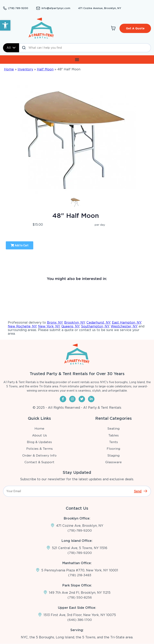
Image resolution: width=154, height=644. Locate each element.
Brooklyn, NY (74, 323)
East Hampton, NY (127, 323)
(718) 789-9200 (18, 8)
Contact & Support (40, 462)
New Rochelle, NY (22, 326)
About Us (40, 435)
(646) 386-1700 (80, 620)
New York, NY (49, 326)
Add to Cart (19, 245)
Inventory (25, 69)
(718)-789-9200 (80, 530)
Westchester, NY (124, 326)
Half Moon (45, 69)
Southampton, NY (95, 326)
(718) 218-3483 (80, 575)
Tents (113, 442)
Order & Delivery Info (40, 455)
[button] (5, 25)
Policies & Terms (40, 449)
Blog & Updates (40, 442)
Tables (113, 435)
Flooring (114, 449)
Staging (114, 455)
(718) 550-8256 (80, 597)
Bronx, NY (55, 323)
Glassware (113, 462)
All (11, 47)
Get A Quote (135, 28)
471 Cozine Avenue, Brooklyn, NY (96, 8)
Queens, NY (70, 326)
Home (9, 69)
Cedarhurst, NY (98, 323)
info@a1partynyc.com (54, 8)
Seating (114, 428)
